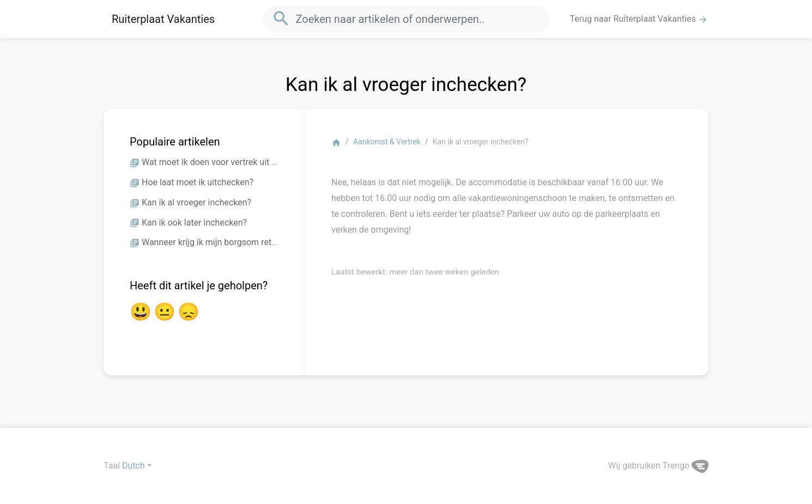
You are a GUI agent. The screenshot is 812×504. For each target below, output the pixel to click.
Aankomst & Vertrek (387, 142)
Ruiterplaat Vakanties (163, 19)
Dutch (134, 466)
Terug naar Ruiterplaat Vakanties (639, 19)
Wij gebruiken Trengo (658, 466)
